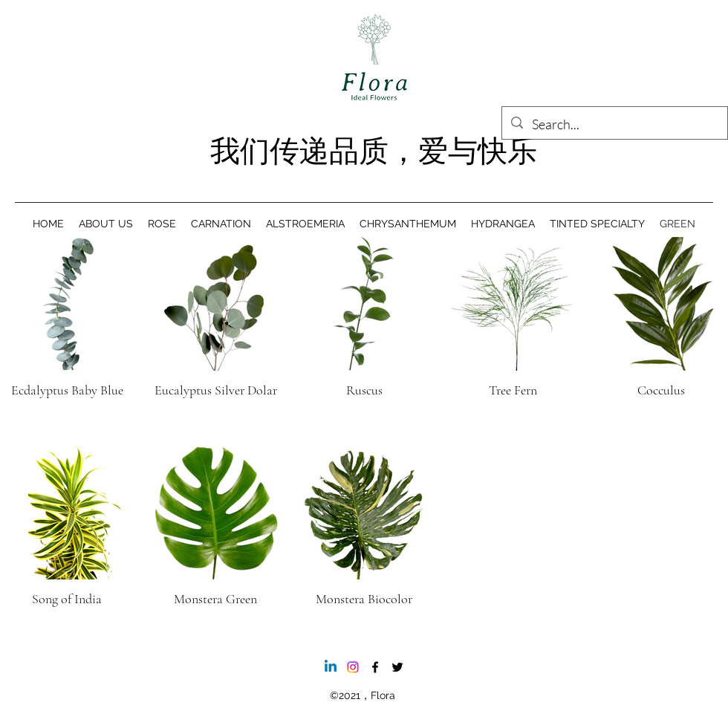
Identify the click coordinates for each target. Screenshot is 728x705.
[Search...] (614, 125)
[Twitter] (397, 667)
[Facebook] (375, 667)
